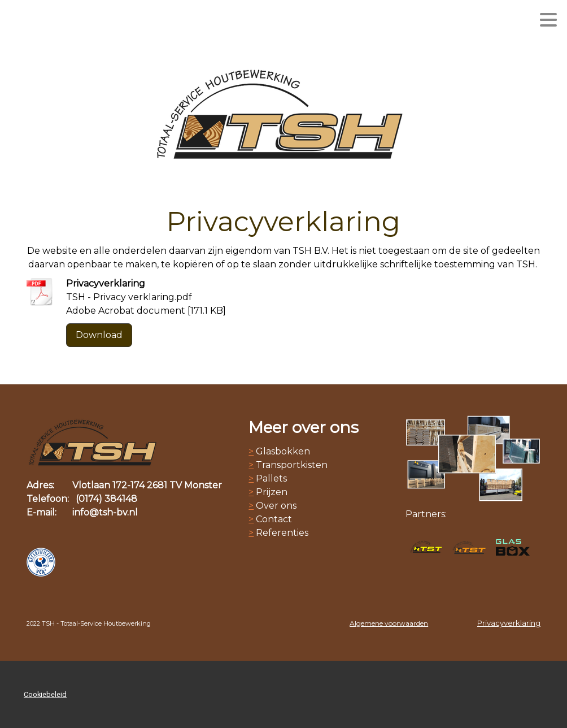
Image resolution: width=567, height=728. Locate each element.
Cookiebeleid (45, 694)
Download (99, 335)
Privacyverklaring (509, 623)
